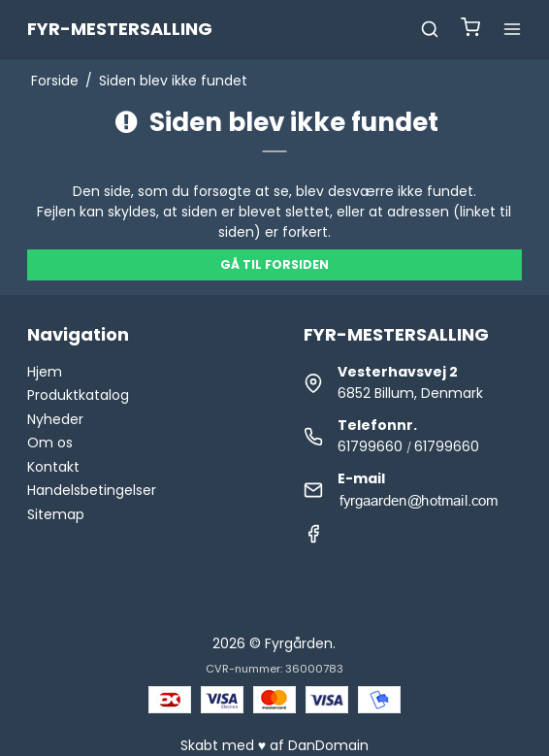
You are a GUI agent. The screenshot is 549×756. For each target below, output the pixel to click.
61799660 (370, 446)
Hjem (45, 372)
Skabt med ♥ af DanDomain (274, 745)
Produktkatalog (78, 395)
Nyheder (55, 419)
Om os (50, 443)
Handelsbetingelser (92, 490)
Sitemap (56, 514)
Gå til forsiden (274, 264)
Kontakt (53, 467)
